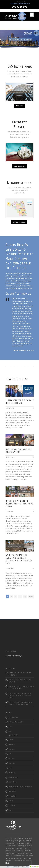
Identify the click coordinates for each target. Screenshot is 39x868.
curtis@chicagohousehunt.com (20, 4)
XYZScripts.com (29, 867)
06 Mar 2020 (10, 457)
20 (25, 597)
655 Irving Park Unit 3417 (16, 722)
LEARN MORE (19, 106)
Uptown (11, 810)
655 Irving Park (13, 717)
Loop (10, 768)
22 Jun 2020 (10, 408)
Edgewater (12, 744)
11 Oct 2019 (10, 569)
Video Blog (15, 735)
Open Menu (32, 15)
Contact (11, 740)
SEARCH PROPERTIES (19, 166)
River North (12, 791)
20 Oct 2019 (10, 512)
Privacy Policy (13, 782)
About (10, 727)
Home (10, 754)
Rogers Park (12, 796)
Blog (10, 731)
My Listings (12, 773)
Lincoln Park (12, 763)
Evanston (11, 749)
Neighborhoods (13, 777)
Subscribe (12, 805)
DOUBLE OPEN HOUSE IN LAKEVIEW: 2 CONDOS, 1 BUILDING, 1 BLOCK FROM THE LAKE (20, 695)
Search (11, 801)
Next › (31, 597)
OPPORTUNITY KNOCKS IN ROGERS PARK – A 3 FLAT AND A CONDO (19, 504)
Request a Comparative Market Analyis (21, 787)
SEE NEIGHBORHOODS (19, 222)
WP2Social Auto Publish (12, 867)
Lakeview (12, 759)
